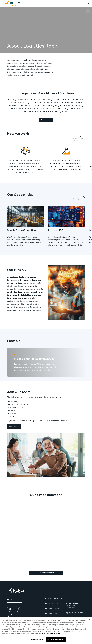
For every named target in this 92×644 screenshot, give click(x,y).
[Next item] (82, 138)
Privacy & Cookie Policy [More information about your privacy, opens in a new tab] (51, 634)
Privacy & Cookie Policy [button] (52, 604)
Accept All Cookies (56, 640)
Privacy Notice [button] (53, 608)
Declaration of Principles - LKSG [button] (75, 613)
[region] (46, 631)
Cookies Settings (35, 640)
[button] (46, 120)
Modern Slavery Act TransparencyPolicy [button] (73, 605)
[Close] (90, 620)
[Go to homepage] (15, 4)
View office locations (46, 573)
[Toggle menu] (88, 4)
